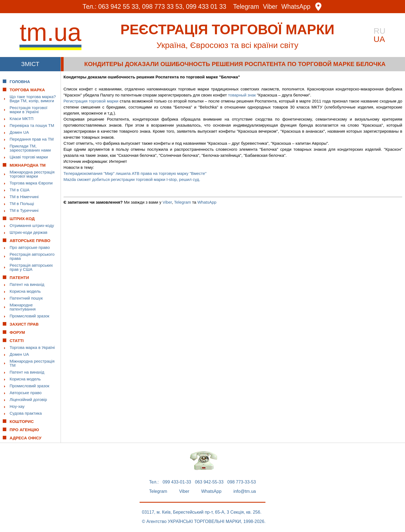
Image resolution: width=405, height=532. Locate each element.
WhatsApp (296, 7)
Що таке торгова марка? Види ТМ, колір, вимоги (33, 99)
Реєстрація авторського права (32, 256)
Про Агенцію (24, 430)
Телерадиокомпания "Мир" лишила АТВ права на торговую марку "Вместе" (135, 173)
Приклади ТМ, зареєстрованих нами (30, 148)
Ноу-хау (17, 406)
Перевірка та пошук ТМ (32, 125)
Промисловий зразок (29, 316)
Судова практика (26, 413)
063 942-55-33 (209, 482)
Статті (17, 341)
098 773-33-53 (242, 482)
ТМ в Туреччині (24, 210)
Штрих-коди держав (29, 232)
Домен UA (19, 132)
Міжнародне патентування (23, 307)
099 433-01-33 (177, 482)
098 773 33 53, (163, 7)
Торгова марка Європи (31, 183)
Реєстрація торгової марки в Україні (29, 110)
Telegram (246, 7)
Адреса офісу (26, 438)
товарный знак (242, 95)
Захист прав (24, 324)
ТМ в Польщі (22, 204)
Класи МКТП (22, 119)
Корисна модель (25, 291)
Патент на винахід (27, 284)
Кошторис (22, 421)
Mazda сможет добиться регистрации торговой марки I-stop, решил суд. (132, 179)
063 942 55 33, (119, 7)
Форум (17, 332)
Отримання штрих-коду (32, 225)
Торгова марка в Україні (32, 347)
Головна (20, 82)
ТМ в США (20, 190)
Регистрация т (77, 101)
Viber (270, 7)
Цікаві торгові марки (29, 157)
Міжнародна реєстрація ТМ (32, 363)
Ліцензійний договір (28, 399)
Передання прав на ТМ (32, 139)
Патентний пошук (26, 298)
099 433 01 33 (206, 7)
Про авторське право (30, 247)
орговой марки (105, 101)
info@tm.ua (245, 491)
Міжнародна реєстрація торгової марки (32, 174)
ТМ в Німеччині (24, 197)
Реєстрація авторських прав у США (31, 267)
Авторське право (26, 393)
